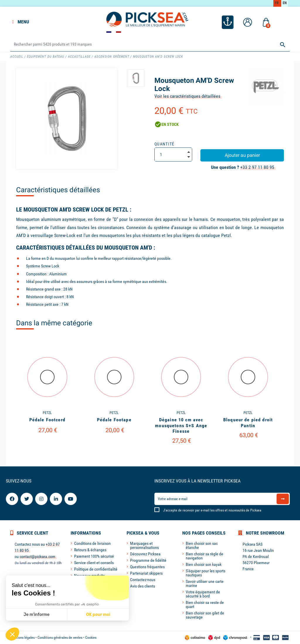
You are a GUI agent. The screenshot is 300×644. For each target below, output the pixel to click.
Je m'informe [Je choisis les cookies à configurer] (36, 615)
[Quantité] (173, 154)
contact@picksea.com (37, 557)
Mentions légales (22, 638)
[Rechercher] (150, 45)
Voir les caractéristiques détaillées (187, 96)
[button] (12, 634)
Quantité (165, 144)
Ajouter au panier (242, 155)
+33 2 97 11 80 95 (257, 167)
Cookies (91, 638)
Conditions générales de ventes (60, 638)
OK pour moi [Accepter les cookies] (98, 615)
